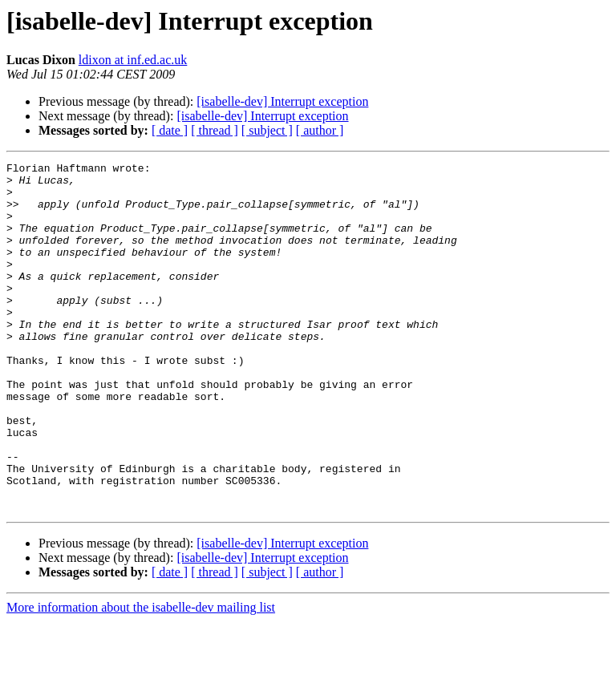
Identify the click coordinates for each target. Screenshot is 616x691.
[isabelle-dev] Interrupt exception (282, 101)
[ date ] (170, 130)
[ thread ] (215, 130)
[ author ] (320, 130)
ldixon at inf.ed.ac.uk (133, 60)
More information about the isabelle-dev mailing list (141, 677)
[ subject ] (267, 130)
